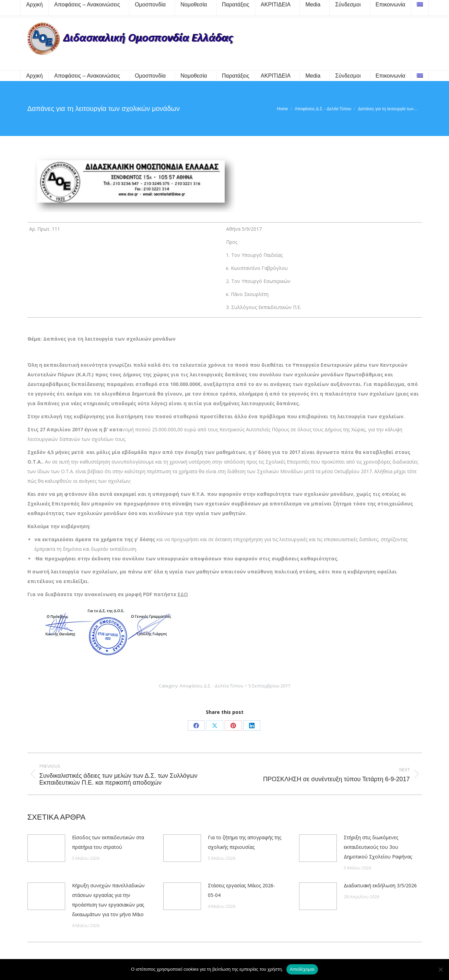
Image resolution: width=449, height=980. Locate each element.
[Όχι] (440, 969)
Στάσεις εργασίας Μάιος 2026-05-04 (241, 890)
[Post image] (46, 848)
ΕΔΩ (183, 594)
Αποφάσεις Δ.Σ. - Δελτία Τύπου (212, 686)
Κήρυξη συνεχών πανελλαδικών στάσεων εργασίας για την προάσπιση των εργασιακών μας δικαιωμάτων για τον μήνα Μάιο (108, 900)
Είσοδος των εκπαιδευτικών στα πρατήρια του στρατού (108, 842)
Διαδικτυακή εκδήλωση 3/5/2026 (380, 885)
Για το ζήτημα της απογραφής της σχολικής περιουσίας (245, 842)
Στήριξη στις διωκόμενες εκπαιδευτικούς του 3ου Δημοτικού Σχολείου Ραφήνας (378, 847)
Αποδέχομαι (302, 969)
